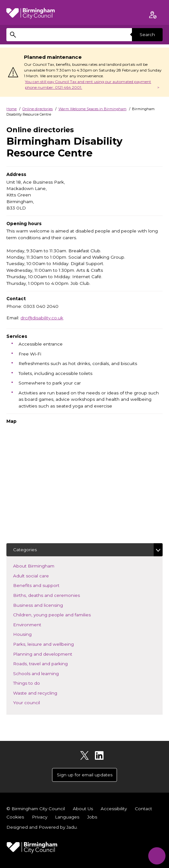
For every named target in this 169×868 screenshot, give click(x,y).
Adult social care (40, 575)
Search (147, 34)
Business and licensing (47, 605)
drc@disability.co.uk (42, 318)
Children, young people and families (61, 614)
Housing (32, 634)
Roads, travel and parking (50, 663)
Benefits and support (46, 585)
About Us (83, 809)
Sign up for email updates (85, 775)
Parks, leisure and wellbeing (53, 644)
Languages (67, 817)
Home (12, 109)
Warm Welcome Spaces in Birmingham (92, 109)
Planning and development (52, 654)
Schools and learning (45, 673)
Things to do (36, 683)
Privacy (40, 817)
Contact (143, 809)
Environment (37, 624)
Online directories (38, 109)
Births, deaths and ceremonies (56, 595)
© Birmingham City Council (36, 809)
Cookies (15, 817)
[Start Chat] (157, 856)
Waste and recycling (45, 693)
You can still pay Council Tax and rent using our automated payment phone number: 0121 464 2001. (88, 84)
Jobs (92, 817)
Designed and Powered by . (42, 827)
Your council (36, 702)
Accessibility (114, 809)
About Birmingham (43, 565)
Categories (25, 550)
